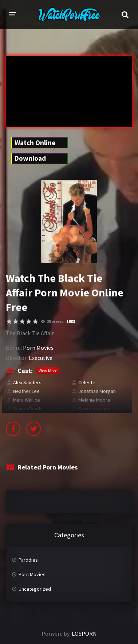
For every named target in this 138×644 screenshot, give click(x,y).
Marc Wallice (27, 400)
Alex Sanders (27, 382)
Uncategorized (35, 589)
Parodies (28, 560)
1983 (71, 321)
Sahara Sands (28, 409)
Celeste (87, 382)
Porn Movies (38, 348)
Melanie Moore (94, 400)
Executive (41, 358)
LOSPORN (84, 633)
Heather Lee (26, 391)
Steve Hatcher (94, 409)
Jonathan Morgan (97, 391)
